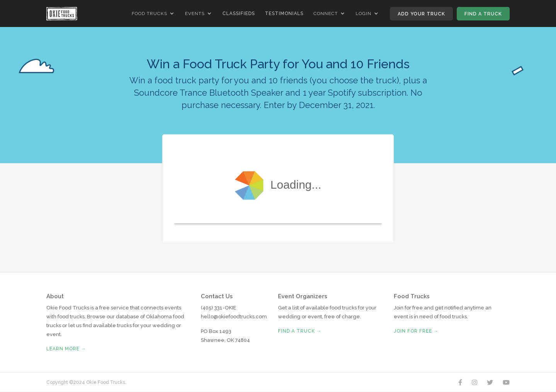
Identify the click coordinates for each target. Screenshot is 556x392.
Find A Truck (483, 14)
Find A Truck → (300, 331)
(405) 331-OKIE (219, 308)
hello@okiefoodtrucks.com (234, 317)
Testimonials (284, 14)
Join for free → (416, 331)
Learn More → (66, 349)
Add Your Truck (421, 14)
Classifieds (239, 14)
